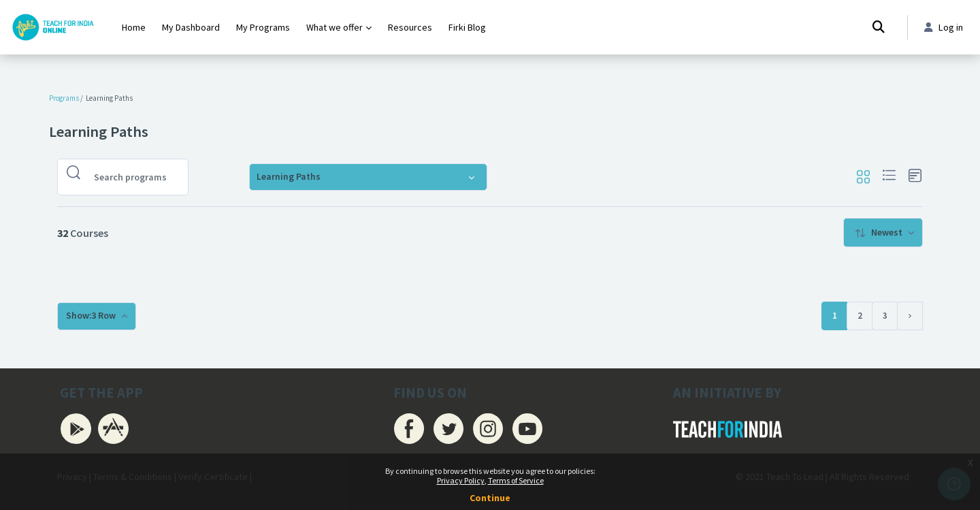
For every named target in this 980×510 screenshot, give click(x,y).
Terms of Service (516, 480)
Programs (64, 98)
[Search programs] (133, 177)
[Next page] (910, 316)
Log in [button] (943, 28)
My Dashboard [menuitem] (191, 27)
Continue (490, 498)
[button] (863, 177)
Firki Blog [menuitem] (467, 27)
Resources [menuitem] (410, 27)
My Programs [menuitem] (263, 27)
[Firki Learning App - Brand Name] (53, 27)
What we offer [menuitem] (334, 27)
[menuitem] (883, 233)
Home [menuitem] (134, 27)
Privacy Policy (461, 480)
